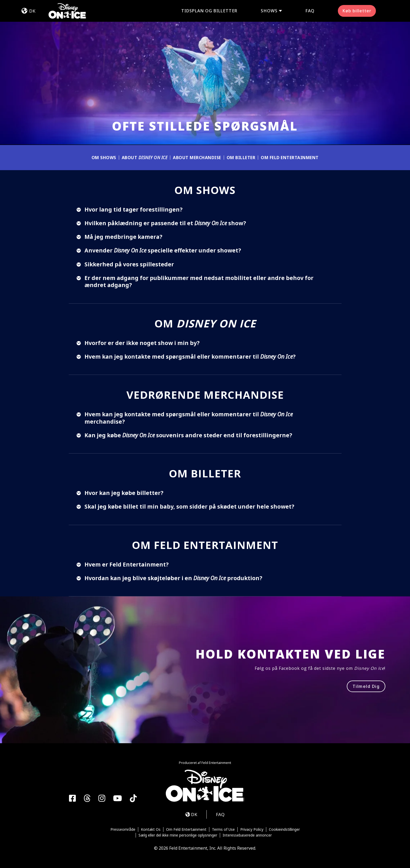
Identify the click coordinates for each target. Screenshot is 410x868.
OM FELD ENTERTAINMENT (290, 158)
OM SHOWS (104, 158)
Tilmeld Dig (366, 686)
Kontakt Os (151, 829)
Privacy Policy (252, 829)
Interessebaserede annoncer (247, 835)
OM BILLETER (241, 158)
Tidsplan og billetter (209, 11)
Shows (269, 11)
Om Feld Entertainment (186, 829)
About (145, 158)
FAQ (310, 11)
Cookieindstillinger (284, 829)
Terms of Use (223, 829)
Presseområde (123, 829)
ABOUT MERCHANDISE (197, 158)
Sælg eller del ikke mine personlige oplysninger (178, 835)
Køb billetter (357, 11)
